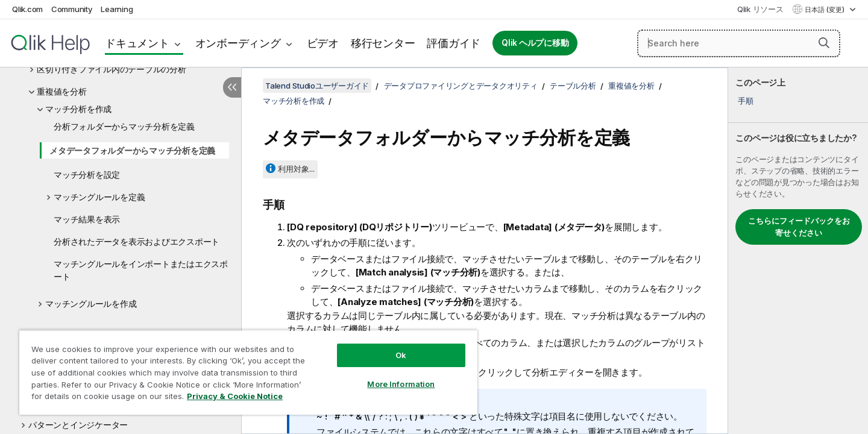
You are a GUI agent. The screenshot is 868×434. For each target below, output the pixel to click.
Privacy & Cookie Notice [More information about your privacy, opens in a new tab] (235, 396)
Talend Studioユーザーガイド (317, 86)
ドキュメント (137, 43)
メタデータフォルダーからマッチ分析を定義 (132, 150)
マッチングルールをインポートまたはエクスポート (141, 270)
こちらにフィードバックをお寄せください (799, 227)
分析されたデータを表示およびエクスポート (137, 241)
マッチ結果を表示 (87, 219)
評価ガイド (454, 43)
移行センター (383, 43)
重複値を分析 (62, 91)
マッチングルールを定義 (99, 197)
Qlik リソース (760, 9)
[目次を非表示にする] (232, 87)
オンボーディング (238, 43)
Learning (117, 9)
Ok (401, 355)
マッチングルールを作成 (91, 303)
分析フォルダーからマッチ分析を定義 (124, 126)
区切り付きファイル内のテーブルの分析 (112, 69)
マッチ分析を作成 (78, 109)
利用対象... (296, 169)
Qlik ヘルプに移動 (535, 43)
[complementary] (798, 251)
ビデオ (323, 43)
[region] (248, 372)
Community (72, 9)
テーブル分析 (573, 86)
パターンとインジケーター (78, 425)
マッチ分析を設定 (87, 175)
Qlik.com (27, 9)
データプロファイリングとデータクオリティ (461, 86)
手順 (746, 101)
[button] (824, 43)
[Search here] (739, 43)
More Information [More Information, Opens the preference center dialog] (401, 384)
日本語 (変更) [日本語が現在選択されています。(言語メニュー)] (826, 10)
